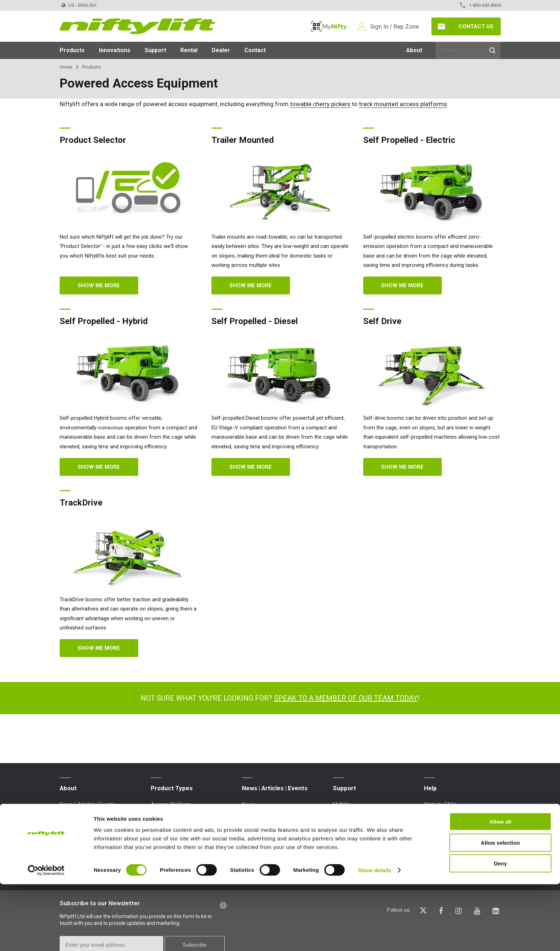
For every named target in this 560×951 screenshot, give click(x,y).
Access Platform (171, 804)
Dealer (221, 50)
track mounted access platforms (403, 104)
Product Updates (352, 862)
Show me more (99, 285)
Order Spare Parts (354, 850)
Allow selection (500, 909)
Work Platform (168, 862)
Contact (255, 50)
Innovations (115, 50)
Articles (251, 816)
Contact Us (476, 26)
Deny (501, 930)
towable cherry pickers (320, 104)
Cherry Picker (166, 839)
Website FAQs (440, 804)
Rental (189, 50)
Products (72, 50)
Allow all (501, 888)
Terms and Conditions (86, 816)
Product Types (172, 788)
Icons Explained (442, 827)
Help (430, 788)
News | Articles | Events (87, 804)
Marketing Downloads (358, 839)
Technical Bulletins (354, 827)
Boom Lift (162, 827)
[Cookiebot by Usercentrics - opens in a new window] (46, 937)
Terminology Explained (450, 816)
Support (155, 50)
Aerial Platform (168, 816)
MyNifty (329, 26)
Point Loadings (350, 816)
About (414, 50)
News (248, 804)
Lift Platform (166, 850)
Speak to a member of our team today (346, 698)
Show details (375, 937)
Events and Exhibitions (268, 827)
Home (66, 67)
